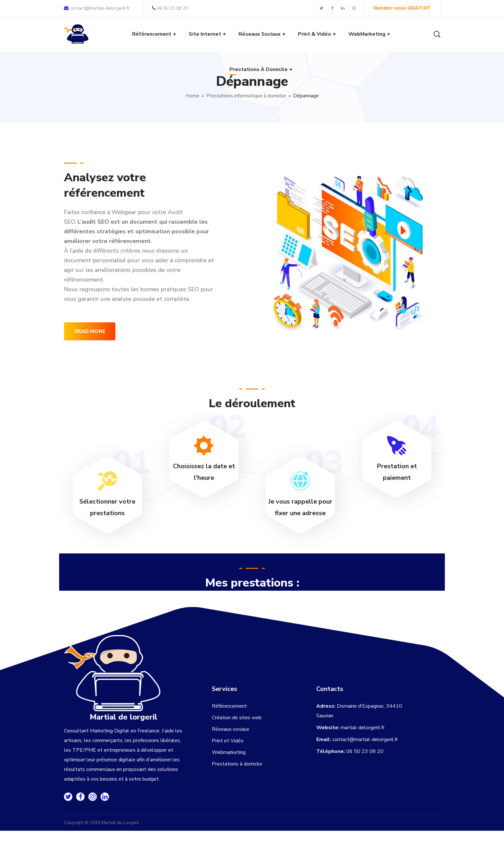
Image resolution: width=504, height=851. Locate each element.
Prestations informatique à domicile (246, 96)
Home (192, 96)
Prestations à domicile (237, 764)
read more (90, 331)
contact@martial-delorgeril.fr (97, 8)
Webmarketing (229, 752)
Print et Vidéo (228, 741)
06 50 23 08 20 (170, 8)
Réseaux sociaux (230, 729)
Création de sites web (237, 718)
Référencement (229, 706)
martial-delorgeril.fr (363, 728)
